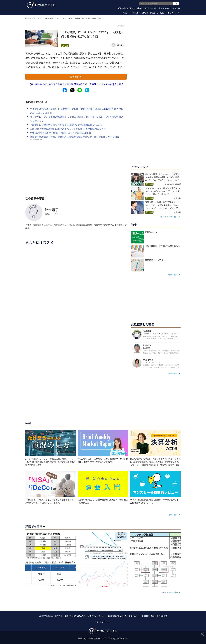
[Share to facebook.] (65, 90)
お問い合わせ (134, 616)
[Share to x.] (72, 90)
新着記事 (123, 8)
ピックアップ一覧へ (169, 217)
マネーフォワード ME (103, 622)
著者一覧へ (173, 373)
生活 (126, 13)
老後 (145, 13)
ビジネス (136, 13)
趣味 (163, 13)
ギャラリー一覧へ (170, 592)
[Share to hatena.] (87, 90)
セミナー (151, 8)
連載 (132, 8)
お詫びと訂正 (162, 616)
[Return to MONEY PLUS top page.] (41, 5)
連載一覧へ (173, 515)
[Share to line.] (80, 90)
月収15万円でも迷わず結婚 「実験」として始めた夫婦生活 (60, 133)
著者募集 (145, 616)
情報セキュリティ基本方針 (75, 616)
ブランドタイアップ (169, 8)
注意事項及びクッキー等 (117, 616)
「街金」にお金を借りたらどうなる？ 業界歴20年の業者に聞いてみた (66, 125)
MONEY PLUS (30, 18)
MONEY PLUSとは (46, 616)
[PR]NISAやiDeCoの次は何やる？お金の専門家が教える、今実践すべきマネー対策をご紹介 (77, 84)
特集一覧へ (173, 275)
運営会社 (59, 616)
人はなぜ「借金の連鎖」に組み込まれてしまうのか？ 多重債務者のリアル (68, 129)
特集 (140, 8)
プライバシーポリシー (96, 616)
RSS (153, 616)
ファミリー (173, 13)
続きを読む (76, 77)
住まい (154, 13)
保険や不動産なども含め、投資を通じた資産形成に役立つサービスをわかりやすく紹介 (75, 137)
